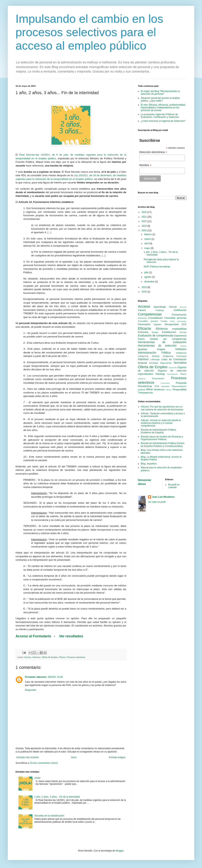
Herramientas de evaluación (162, 342)
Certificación (180, 310)
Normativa (180, 363)
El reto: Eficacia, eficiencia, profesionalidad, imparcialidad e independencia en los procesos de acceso (163, 108)
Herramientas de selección (157, 346)
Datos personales (178, 321)
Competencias (150, 314)
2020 (145, 212)
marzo (148, 239)
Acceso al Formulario (33, 636)
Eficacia (144, 328)
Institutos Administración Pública (162, 351)
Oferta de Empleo (50, 657)
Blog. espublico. (149, 464)
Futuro (141, 339)
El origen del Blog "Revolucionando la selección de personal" (160, 93)
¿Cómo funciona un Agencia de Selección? (163, 121)
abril (147, 243)
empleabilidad (179, 329)
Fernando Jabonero (36, 677)
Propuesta (181, 383)
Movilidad (154, 363)
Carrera (142, 310)
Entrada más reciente (28, 757)
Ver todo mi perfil (157, 502)
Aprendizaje (160, 307)
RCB (157, 386)
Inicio (74, 757)
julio (147, 272)
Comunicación (179, 315)
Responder (31, 690)
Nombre (145, 165)
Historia (183, 346)
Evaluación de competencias (156, 335)
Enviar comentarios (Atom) (44, 763)
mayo (148, 248)
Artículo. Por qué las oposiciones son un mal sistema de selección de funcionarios (162, 408)
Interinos (36, 657)
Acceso (28, 657)
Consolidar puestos (148, 321)
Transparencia (145, 393)
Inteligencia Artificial (149, 356)
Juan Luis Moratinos (163, 497)
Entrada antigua (117, 757)
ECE (184, 324)
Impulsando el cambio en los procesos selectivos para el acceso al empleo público (89, 32)
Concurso (142, 318)
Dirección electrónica (153, 152)
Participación (173, 374)
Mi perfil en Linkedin (174, 486)
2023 (145, 226)
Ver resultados (72, 636)
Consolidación (155, 318)
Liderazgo (155, 359)
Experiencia (180, 336)
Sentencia (159, 390)
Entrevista (143, 332)
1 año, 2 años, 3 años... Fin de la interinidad (57, 797)
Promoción (165, 383)
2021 (145, 217)
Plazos (62, 657)
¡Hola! (37, 778)
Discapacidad (172, 324)
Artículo (173, 307)
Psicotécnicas (145, 386)
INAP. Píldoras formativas (157, 267)
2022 (145, 221)
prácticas (142, 379)
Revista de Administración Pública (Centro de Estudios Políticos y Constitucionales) (163, 445)
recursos (165, 386)
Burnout (183, 307)
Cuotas (164, 321)
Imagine (161, 349)
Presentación (158, 378)
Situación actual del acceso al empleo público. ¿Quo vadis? (160, 99)
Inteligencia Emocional (175, 356)
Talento (168, 390)
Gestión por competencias (168, 339)
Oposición (173, 367)
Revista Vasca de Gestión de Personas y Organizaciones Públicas (162, 438)
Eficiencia (162, 329)
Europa (183, 332)
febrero (148, 234)
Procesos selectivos (76, 657)
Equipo (155, 332)
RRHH (149, 390)
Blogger (120, 851)
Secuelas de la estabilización (49, 816)
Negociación (166, 363)
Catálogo (160, 310)
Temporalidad (179, 390)
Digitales (158, 324)
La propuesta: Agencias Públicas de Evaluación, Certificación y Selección (160, 116)
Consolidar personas (175, 318)
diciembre (150, 282)
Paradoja (160, 374)
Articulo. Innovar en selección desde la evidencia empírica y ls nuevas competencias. (161, 423)
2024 (145, 230)
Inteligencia (181, 353)
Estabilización (169, 332)
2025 (145, 287)
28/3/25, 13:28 (55, 677)
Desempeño (144, 324)
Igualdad (142, 349)
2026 (145, 292)
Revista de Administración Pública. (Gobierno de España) (159, 431)
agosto (148, 277)
